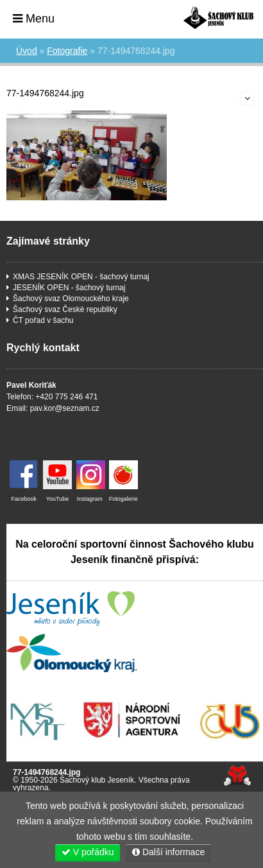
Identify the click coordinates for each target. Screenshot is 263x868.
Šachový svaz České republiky (65, 309)
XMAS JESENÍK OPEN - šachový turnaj (81, 277)
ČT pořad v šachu (43, 320)
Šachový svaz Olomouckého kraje (71, 299)
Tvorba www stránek (237, 776)
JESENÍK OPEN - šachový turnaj (69, 288)
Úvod (218, 18)
